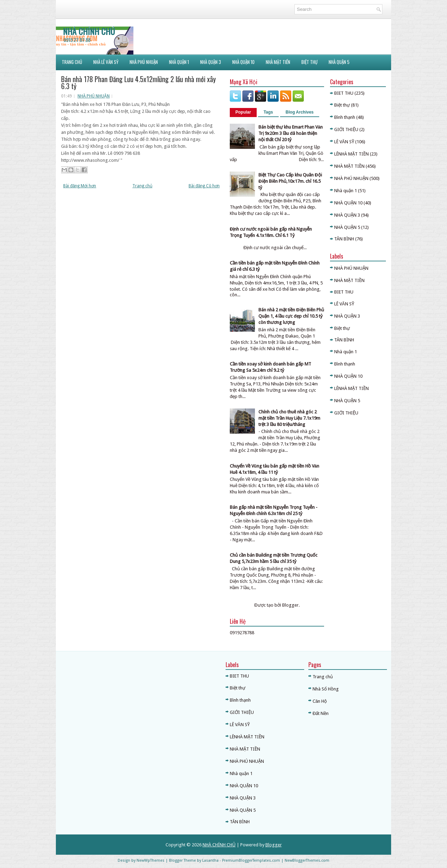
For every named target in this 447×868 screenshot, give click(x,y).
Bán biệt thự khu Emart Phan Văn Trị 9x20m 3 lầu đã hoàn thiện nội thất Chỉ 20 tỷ (291, 133)
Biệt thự (342, 105)
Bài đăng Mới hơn (80, 186)
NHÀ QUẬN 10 (348, 203)
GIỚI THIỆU (346, 129)
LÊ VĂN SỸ (344, 142)
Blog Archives (300, 112)
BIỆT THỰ (309, 62)
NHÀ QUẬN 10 (243, 62)
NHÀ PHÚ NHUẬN (144, 62)
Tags (268, 112)
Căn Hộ (320, 701)
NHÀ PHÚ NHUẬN (94, 96)
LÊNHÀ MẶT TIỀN (351, 154)
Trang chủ (142, 186)
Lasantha (210, 860)
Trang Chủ (72, 62)
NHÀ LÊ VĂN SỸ (106, 62)
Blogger (290, 605)
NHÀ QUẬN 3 (347, 215)
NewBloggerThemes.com (307, 860)
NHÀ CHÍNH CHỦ (89, 31)
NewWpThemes (151, 860)
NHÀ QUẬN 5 (339, 62)
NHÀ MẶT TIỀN (278, 62)
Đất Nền (321, 713)
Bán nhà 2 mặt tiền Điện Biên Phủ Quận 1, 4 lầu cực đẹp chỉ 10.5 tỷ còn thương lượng (291, 316)
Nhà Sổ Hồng (326, 689)
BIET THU (344, 93)
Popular (243, 112)
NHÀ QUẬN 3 (211, 62)
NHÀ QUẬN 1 (179, 62)
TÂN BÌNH (344, 239)
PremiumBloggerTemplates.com (251, 860)
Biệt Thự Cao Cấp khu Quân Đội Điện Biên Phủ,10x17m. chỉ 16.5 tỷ (290, 181)
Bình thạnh (345, 117)
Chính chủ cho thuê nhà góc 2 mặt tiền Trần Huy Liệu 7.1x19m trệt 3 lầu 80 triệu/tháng (289, 418)
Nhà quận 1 (346, 191)
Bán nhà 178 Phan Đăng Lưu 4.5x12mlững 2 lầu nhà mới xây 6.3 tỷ (138, 82)
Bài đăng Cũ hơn (204, 186)
